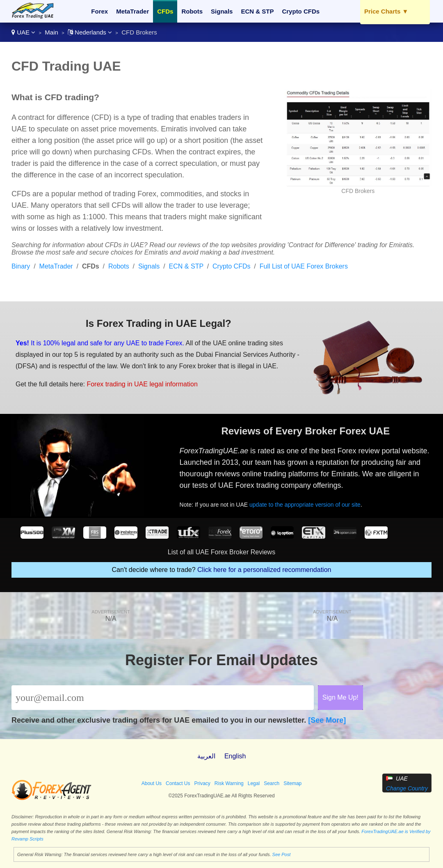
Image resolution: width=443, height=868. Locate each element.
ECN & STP (257, 11)
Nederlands (90, 32)
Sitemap (292, 783)
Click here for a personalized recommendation (264, 570)
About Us (152, 783)
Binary (21, 266)
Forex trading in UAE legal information (142, 384)
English (235, 756)
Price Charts (386, 11)
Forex (99, 11)
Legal (254, 783)
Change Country (407, 788)
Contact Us (178, 783)
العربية (206, 756)
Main (51, 32)
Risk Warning (229, 783)
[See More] (327, 720)
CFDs (165, 11)
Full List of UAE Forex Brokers (304, 266)
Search (272, 783)
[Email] (163, 698)
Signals (222, 11)
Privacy (202, 783)
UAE (23, 32)
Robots (192, 11)
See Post (282, 854)
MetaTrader (132, 11)
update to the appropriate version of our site (305, 505)
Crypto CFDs (301, 11)
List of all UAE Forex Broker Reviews (221, 552)
